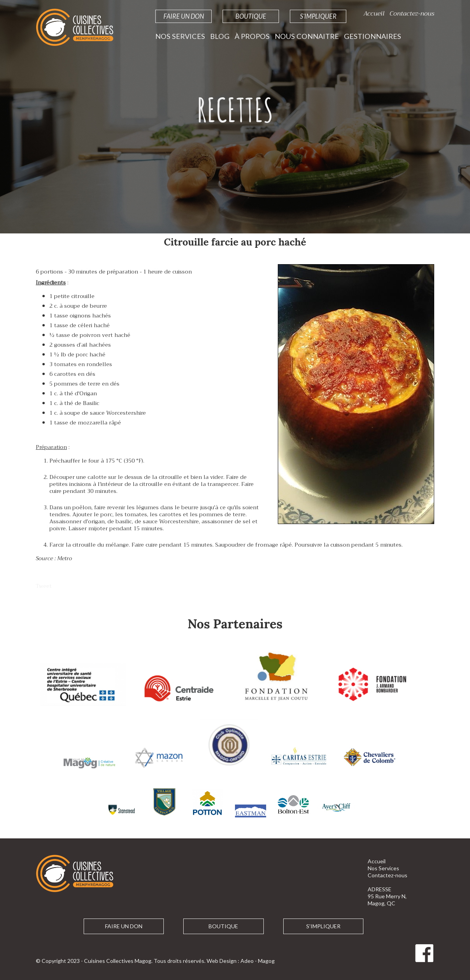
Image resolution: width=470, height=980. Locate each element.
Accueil (374, 13)
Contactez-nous (412, 13)
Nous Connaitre (307, 36)
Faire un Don (184, 16)
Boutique (251, 16)
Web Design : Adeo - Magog (241, 961)
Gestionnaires (373, 36)
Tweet (44, 586)
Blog (220, 36)
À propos (252, 36)
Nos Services (180, 36)
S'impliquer (318, 16)
